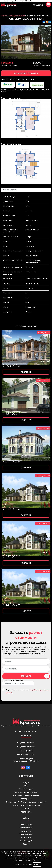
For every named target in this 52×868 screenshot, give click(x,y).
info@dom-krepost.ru (26, 755)
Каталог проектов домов (16, 16)
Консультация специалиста (26, 73)
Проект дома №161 (43, 571)
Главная (4, 16)
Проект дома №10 (43, 380)
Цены (26, 786)
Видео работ (26, 799)
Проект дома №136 (43, 523)
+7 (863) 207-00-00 (39, 5)
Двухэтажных (26, 828)
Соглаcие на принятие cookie (26, 796)
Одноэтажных (26, 824)
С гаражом (26, 838)
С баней (26, 844)
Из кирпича (26, 831)
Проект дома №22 (43, 428)
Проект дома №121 (43, 476)
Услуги (26, 783)
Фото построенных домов (26, 792)
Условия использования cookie (22, 864)
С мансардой (26, 841)
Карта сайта (26, 812)
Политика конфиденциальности (26, 805)
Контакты (26, 809)
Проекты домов (26, 789)
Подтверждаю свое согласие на (28, 691)
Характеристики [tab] (10, 190)
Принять (37, 864)
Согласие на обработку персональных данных (26, 802)
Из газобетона (26, 834)
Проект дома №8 (44, 333)
